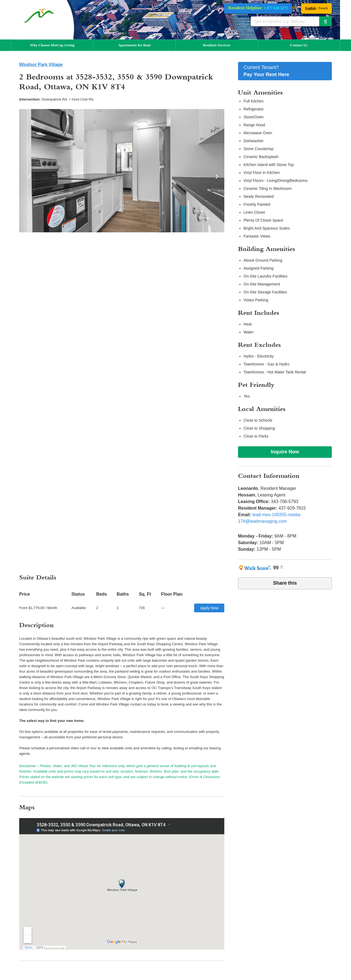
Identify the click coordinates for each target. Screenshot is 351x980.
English (311, 8)
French (323, 8)
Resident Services (216, 45)
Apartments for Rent (135, 45)
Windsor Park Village (41, 65)
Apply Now (209, 608)
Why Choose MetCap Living (52, 45)
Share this (285, 583)
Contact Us (299, 45)
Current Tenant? (285, 71)
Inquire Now (285, 452)
